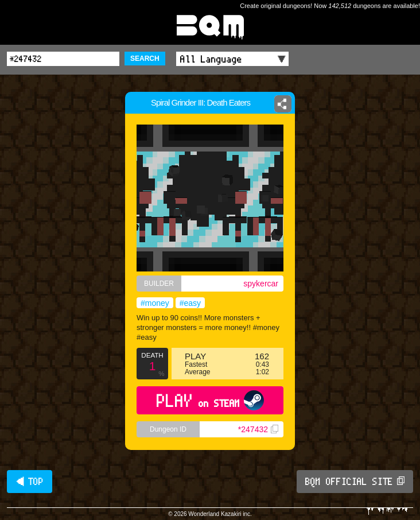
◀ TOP (30, 482)
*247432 (258, 429)
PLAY (210, 400)
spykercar (261, 284)
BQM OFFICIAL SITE (355, 482)
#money (155, 303)
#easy (190, 303)
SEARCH (145, 59)
